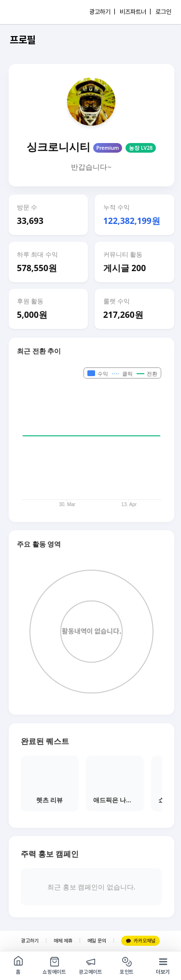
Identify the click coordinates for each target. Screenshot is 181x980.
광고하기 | (102, 12)
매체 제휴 (63, 941)
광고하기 (30, 941)
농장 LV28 (141, 148)
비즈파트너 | (135, 12)
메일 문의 (97, 941)
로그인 (163, 12)
